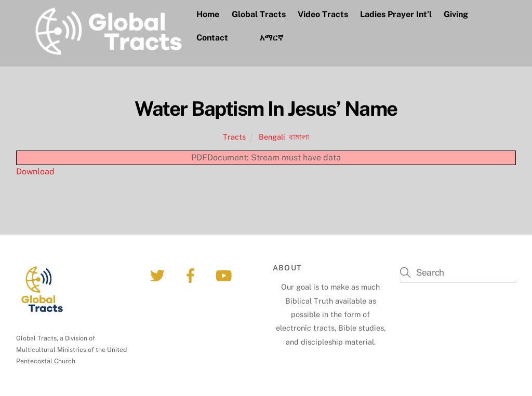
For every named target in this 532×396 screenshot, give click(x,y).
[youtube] (226, 275)
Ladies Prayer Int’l (396, 14)
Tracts (234, 137)
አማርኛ (271, 38)
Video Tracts (323, 14)
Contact (212, 38)
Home (208, 14)
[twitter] (159, 275)
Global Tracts (259, 14)
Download (35, 172)
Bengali (272, 137)
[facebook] (192, 275)
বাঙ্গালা (299, 137)
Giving (456, 14)
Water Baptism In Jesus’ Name (266, 109)
